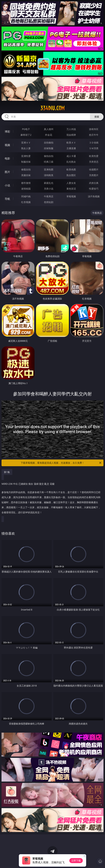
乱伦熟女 (71, 162)
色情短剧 (49, 202)
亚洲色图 (49, 169)
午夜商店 (49, 196)
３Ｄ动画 (94, 143)
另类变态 (94, 162)
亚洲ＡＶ (26, 143)
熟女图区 (71, 175)
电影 (7, 158)
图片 (7, 172)
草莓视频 (71, 196)
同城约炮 (26, 196)
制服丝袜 (26, 162)
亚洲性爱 (26, 156)
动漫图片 (94, 169)
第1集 (7, 472)
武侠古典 (94, 183)
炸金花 (49, 135)
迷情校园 (26, 189)
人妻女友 (71, 183)
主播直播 (71, 148)
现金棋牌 (71, 135)
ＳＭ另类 (94, 148)
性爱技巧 (94, 189)
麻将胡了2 (26, 135)
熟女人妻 (26, 148)
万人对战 (71, 129)
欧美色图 (71, 169)
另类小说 (49, 189)
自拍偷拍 (49, 143)
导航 (7, 199)
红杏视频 (26, 202)
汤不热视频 (94, 196)
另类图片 (94, 175)
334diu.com (53, 108)
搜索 (97, 117)
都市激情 (26, 183)
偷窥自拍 (26, 169)
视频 (7, 145)
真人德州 (49, 129)
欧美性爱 (94, 156)
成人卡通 (71, 156)
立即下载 (76, 861)
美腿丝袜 (26, 175)
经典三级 (49, 162)
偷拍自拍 (49, 156)
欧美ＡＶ (71, 143)
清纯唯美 (49, 175)
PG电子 (26, 129)
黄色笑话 (71, 189)
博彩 (7, 132)
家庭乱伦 (49, 183)
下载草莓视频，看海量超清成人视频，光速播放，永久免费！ (61, 463)
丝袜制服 (49, 148)
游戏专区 (94, 129)
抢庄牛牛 (94, 135)
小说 (7, 185)
